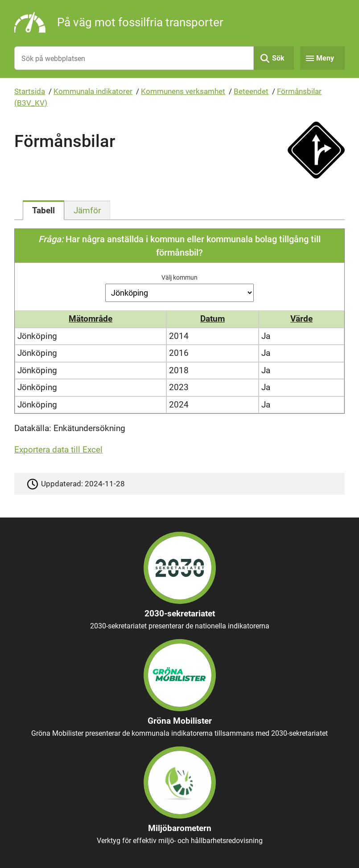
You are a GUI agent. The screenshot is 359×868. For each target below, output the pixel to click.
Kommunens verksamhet (183, 91)
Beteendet (251, 91)
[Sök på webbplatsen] (134, 58)
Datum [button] (213, 319)
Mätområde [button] (91, 319)
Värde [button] (301, 319)
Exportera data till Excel (58, 450)
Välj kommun (179, 277)
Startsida (30, 91)
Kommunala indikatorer (93, 91)
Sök (278, 58)
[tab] (43, 210)
